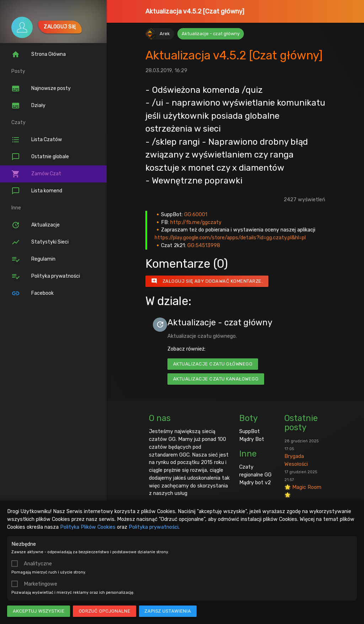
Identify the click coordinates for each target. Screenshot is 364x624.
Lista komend (37, 191)
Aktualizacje (36, 225)
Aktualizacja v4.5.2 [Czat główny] (195, 11)
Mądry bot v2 (255, 482)
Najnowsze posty (41, 89)
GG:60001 (196, 214)
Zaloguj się (60, 27)
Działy (28, 106)
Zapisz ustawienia (168, 611)
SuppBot (250, 431)
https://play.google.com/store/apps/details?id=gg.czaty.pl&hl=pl (230, 238)
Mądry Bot (252, 439)
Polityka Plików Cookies (88, 527)
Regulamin (33, 259)
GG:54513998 (204, 245)
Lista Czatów (37, 140)
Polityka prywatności (154, 527)
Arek (165, 34)
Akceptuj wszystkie (39, 611)
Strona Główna (39, 54)
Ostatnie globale (40, 157)
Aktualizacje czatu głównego (213, 364)
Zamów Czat (36, 174)
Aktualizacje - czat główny (211, 34)
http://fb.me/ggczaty (196, 222)
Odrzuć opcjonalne (104, 611)
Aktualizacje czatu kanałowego (216, 379)
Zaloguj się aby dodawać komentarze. (207, 281)
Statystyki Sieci (40, 242)
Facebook (33, 293)
